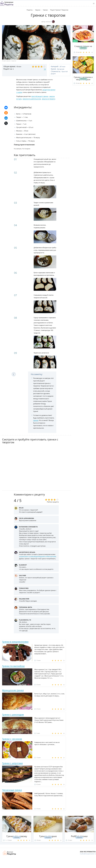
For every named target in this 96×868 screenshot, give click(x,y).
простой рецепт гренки (40, 96)
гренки (36, 420)
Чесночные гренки (12, 790)
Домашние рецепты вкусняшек (9, 853)
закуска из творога (48, 99)
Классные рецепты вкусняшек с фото (7, 3)
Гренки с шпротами (12, 763)
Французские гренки (13, 690)
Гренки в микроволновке (15, 642)
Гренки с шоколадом (13, 715)
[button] (94, 4)
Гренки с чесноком (12, 739)
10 (45, 69)
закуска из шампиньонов (32, 99)
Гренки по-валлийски (13, 666)
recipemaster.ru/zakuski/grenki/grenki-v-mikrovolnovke (38, 557)
